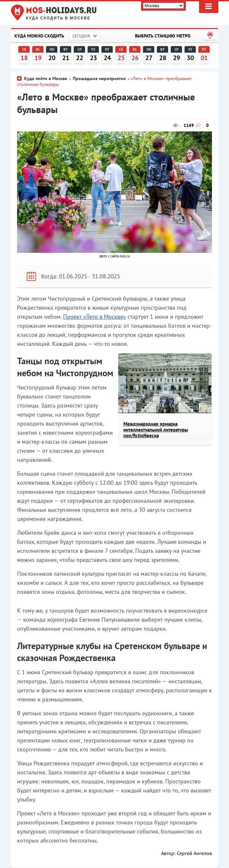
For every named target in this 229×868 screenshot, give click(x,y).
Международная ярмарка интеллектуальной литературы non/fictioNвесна (156, 430)
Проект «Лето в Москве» (95, 317)
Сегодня (81, 36)
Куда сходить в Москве (58, 18)
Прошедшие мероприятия (99, 78)
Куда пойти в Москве (46, 78)
